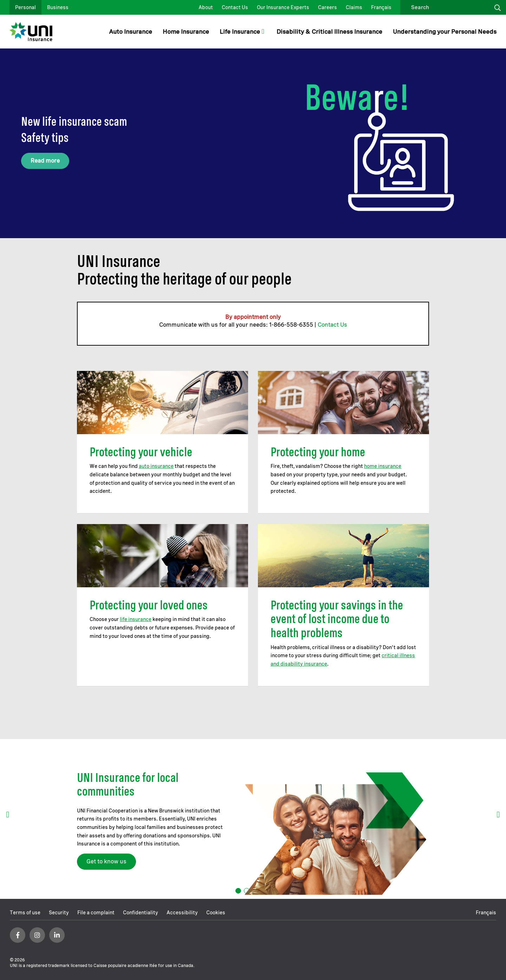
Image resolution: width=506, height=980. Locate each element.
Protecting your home (318, 452)
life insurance (136, 619)
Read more (45, 161)
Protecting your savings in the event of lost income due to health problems (337, 619)
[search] (446, 7)
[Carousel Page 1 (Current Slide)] (238, 891)
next (498, 815)
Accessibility (182, 913)
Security (59, 913)
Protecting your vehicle (141, 452)
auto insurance (156, 466)
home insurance (383, 466)
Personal (25, 7)
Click (498, 7)
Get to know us (106, 861)
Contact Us (235, 7)
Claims (354, 7)
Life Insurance (240, 32)
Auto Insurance (131, 32)
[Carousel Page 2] (247, 891)
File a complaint (96, 913)
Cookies (216, 913)
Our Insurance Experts (283, 7)
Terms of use (25, 913)
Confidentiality (141, 913)
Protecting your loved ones (149, 605)
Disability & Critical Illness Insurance (329, 32)
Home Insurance (186, 32)
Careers (327, 7)
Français (381, 7)
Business (58, 7)
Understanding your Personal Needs (445, 32)
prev (8, 815)
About (206, 7)
